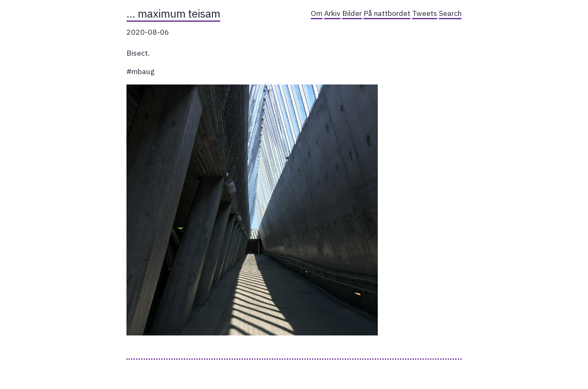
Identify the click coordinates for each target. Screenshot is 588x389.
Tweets (425, 13)
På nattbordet (387, 13)
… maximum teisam (173, 13)
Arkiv (332, 13)
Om (317, 13)
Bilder (352, 13)
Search (450, 13)
